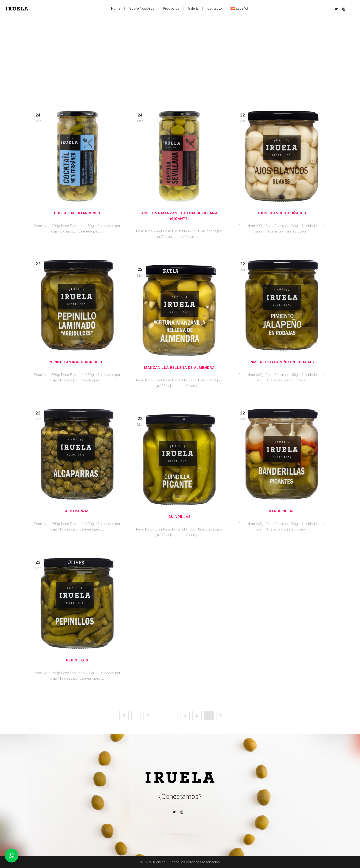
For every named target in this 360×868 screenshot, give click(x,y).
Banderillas (282, 511)
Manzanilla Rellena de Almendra (179, 368)
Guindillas (179, 517)
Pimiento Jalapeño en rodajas (282, 362)
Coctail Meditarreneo (77, 213)
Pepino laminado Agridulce (77, 362)
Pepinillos (77, 660)
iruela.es (159, 862)
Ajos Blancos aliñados (282, 213)
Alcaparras (77, 511)
